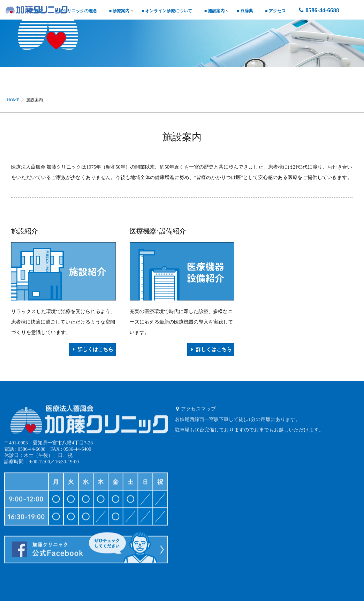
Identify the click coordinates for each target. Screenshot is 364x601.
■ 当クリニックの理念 (76, 11)
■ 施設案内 (214, 11)
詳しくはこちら (93, 349)
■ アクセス (276, 11)
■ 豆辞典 (245, 11)
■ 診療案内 (119, 11)
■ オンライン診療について (167, 11)
